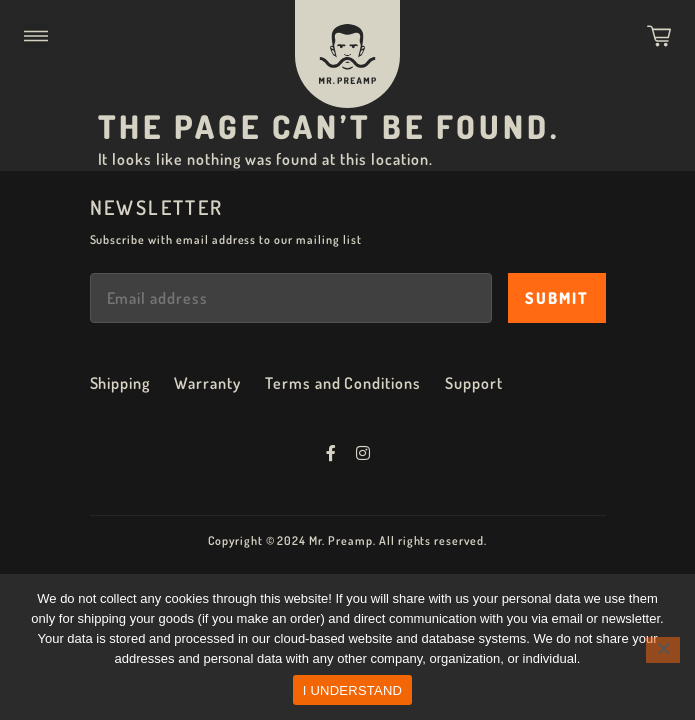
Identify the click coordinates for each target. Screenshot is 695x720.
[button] (36, 36)
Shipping (120, 383)
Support (474, 383)
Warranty (207, 383)
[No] (663, 650)
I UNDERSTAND (353, 690)
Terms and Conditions (343, 383)
